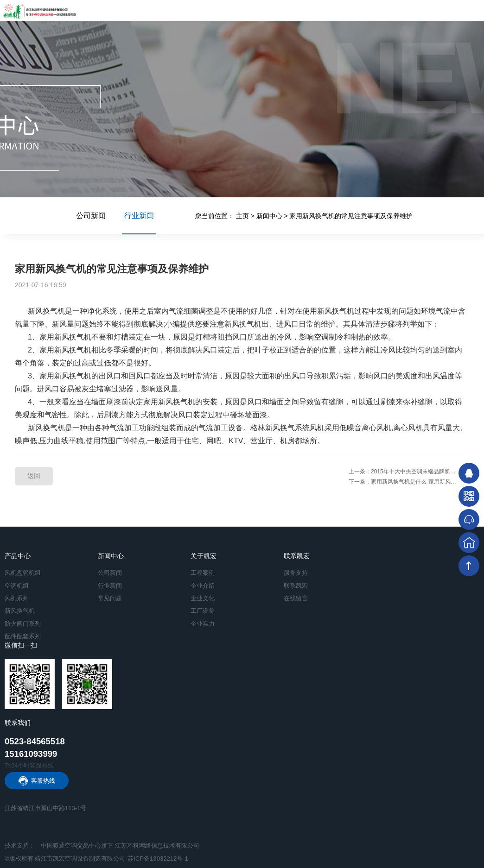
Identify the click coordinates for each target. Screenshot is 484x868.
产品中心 (18, 556)
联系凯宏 (297, 556)
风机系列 (17, 598)
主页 (242, 216)
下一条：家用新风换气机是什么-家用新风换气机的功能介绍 (409, 482)
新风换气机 (20, 611)
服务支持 (296, 573)
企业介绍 (203, 586)
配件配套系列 (23, 636)
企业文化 (203, 598)
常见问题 (110, 598)
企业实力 (203, 624)
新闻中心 (269, 216)
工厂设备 (203, 611)
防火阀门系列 (23, 624)
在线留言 (296, 598)
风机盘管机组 (23, 573)
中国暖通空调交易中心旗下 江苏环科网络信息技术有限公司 (120, 846)
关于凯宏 (204, 556)
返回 (34, 476)
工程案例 (203, 573)
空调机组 (17, 586)
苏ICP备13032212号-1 (158, 859)
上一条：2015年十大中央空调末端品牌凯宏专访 (408, 472)
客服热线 (43, 781)
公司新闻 (91, 216)
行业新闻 (139, 223)
